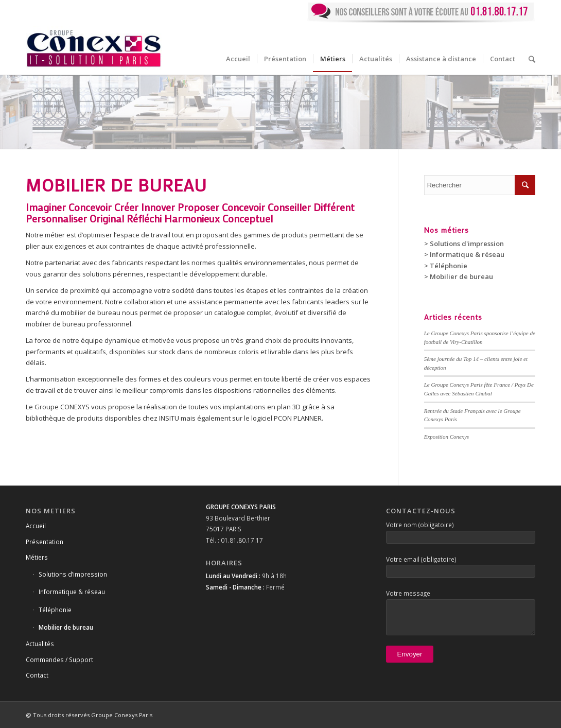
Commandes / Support (59, 660)
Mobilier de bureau (66, 627)
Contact (37, 675)
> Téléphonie (446, 266)
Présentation (45, 542)
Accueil (36, 526)
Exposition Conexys (446, 437)
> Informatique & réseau (464, 254)
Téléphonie (55, 610)
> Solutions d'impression (464, 244)
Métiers (37, 557)
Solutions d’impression (73, 574)
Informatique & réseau (72, 592)
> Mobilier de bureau (459, 276)
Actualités (40, 644)
